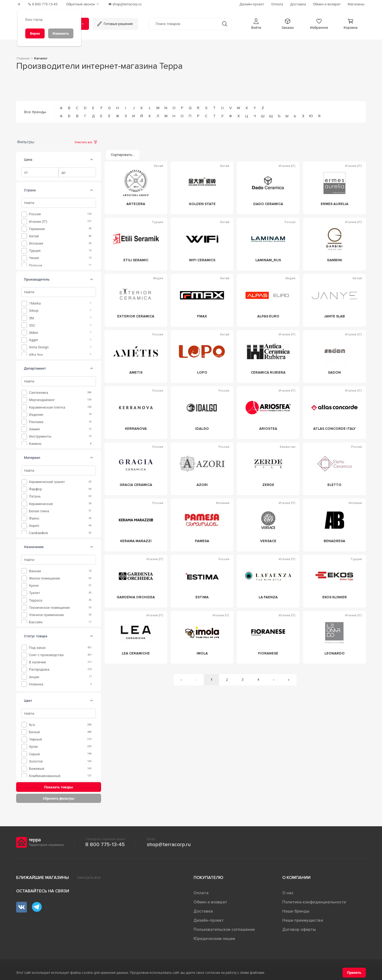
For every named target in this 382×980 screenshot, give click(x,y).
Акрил (34, 526)
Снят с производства (46, 655)
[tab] (91, 160)
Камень (35, 444)
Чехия (34, 258)
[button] (256, 24)
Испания (36, 243)
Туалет (35, 593)
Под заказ (37, 648)
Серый (34, 754)
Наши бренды (296, 911)
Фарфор (36, 489)
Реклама (36, 422)
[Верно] (35, 33)
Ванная (35, 571)
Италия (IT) (38, 222)
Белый (34, 732)
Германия (37, 229)
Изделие (36, 415)
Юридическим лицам (214, 939)
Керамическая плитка (47, 407)
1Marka (35, 303)
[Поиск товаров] (183, 24)
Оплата (201, 893)
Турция (35, 251)
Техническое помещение (49, 608)
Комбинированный (45, 776)
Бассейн (36, 622)
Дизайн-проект (209, 920)
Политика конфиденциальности (314, 902)
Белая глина (39, 511)
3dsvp (34, 311)
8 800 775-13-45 (105, 845)
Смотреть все (89, 878)
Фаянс (34, 518)
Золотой (36, 761)
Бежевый (37, 769)
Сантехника (39, 393)
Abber (34, 333)
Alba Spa (36, 355)
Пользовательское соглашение (224, 929)
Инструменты (40, 436)
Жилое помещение (44, 578)
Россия (35, 214)
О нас (288, 893)
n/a (32, 725)
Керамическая (41, 504)
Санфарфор (39, 533)
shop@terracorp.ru (169, 845)
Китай (34, 236)
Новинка (36, 684)
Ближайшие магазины (42, 878)
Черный (35, 739)
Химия (34, 429)
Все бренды (35, 112)
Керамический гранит (47, 482)
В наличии (38, 662)
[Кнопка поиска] (225, 24)
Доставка (203, 911)
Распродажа (39, 669)
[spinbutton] (40, 172)
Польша (36, 265)
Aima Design (39, 347)
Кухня (34, 586)
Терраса (36, 600)
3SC (32, 325)
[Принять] (354, 973)
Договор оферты (299, 929)
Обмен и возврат (210, 902)
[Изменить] (61, 33)
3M (32, 318)
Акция (34, 677)
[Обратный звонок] (83, 4)
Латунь (35, 496)
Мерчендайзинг (42, 400)
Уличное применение (47, 615)
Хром (33, 747)
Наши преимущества (303, 920)
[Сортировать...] (123, 155)
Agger (34, 340)
